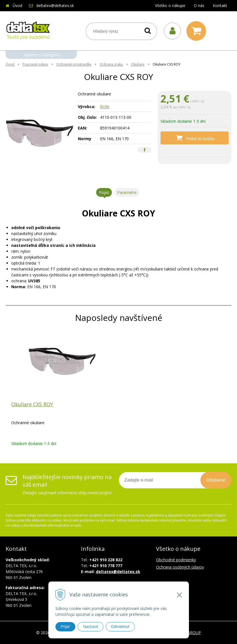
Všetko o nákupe (170, 5)
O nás (199, 5)
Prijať (65, 627)
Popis (104, 192)
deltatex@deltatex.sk (55, 5)
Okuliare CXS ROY (32, 404)
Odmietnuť (120, 627)
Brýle (105, 107)
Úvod (17, 5)
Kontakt (220, 5)
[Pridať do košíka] (195, 138)
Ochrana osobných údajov (180, 567)
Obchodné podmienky (176, 560)
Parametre (127, 192)
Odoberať (216, 480)
